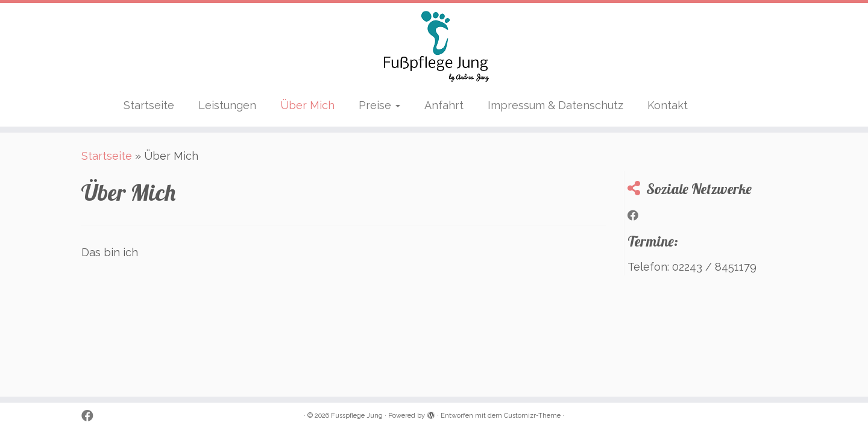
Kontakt (668, 105)
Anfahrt (444, 105)
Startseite (149, 105)
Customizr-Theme (532, 416)
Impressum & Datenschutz (555, 105)
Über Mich (307, 105)
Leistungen (227, 105)
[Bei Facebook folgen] (637, 216)
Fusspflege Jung (357, 416)
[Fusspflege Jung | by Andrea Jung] (434, 47)
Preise (379, 105)
